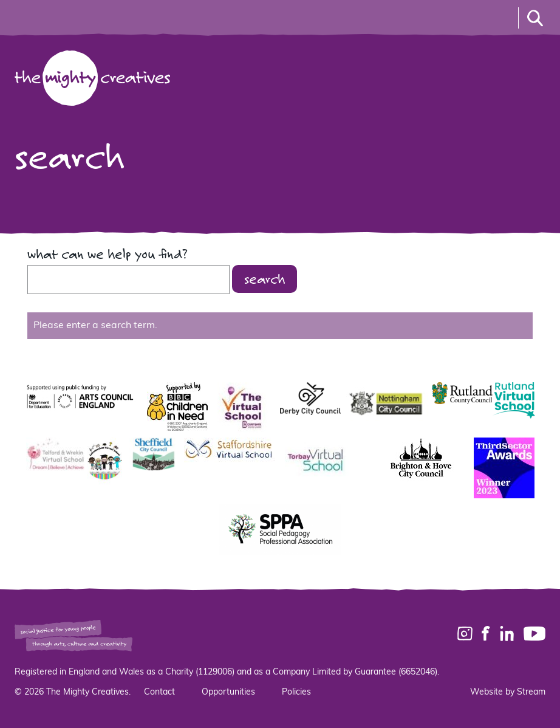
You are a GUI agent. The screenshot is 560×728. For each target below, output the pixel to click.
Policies (296, 692)
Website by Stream (508, 692)
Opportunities (228, 692)
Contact (159, 692)
